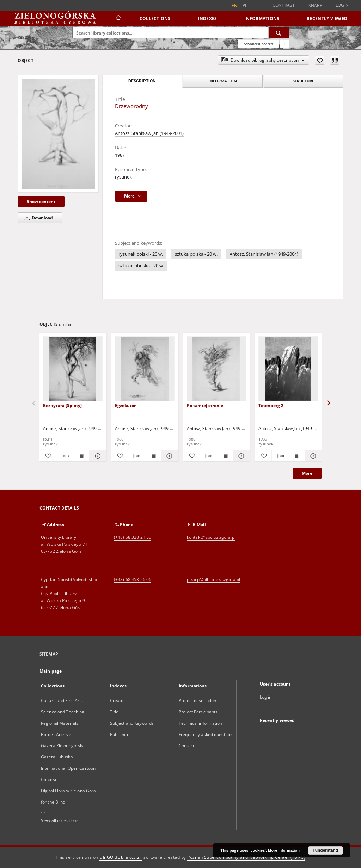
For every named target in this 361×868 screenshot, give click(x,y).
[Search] (279, 33)
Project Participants (198, 712)
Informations (262, 18)
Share (315, 6)
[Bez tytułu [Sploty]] (73, 369)
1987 (120, 155)
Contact (186, 746)
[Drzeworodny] (58, 133)
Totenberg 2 (271, 405)
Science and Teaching (63, 712)
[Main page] (118, 18)
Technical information (201, 723)
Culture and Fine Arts (62, 701)
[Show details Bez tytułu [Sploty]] (97, 456)
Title (114, 712)
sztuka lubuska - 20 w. (141, 266)
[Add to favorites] (320, 60)
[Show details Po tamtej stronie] (240, 456)
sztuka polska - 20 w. (196, 254)
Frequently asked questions (206, 734)
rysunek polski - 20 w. (141, 254)
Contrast (284, 5)
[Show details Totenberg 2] (312, 456)
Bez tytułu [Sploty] (62, 405)
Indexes (208, 18)
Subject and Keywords (132, 723)
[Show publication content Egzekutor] (153, 456)
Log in (266, 697)
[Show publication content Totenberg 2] (296, 456)
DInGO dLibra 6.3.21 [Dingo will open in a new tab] (121, 857)
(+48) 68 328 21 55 (133, 537)
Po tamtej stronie (205, 405)
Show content (41, 202)
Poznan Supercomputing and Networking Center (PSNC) (246, 857)
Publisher (119, 734)
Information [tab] (223, 81)
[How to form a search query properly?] (284, 44)
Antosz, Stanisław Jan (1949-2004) (149, 133)
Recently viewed (327, 18)
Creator (118, 701)
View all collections (60, 820)
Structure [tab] (303, 81)
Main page (51, 671)
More (307, 473)
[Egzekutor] (145, 369)
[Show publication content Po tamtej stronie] (225, 456)
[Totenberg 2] (288, 369)
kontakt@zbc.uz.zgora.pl (211, 537)
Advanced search (258, 44)
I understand (325, 850)
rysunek (123, 177)
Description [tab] (142, 81)
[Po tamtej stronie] (217, 369)
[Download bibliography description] (64, 456)
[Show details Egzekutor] (169, 456)
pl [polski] (245, 5)
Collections (155, 18)
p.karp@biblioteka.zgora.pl (213, 579)
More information (284, 850)
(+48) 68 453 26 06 (133, 579)
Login (342, 5)
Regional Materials (60, 723)
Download (38, 218)
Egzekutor (125, 405)
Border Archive (56, 734)
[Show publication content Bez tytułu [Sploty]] (81, 456)
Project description (197, 701)
